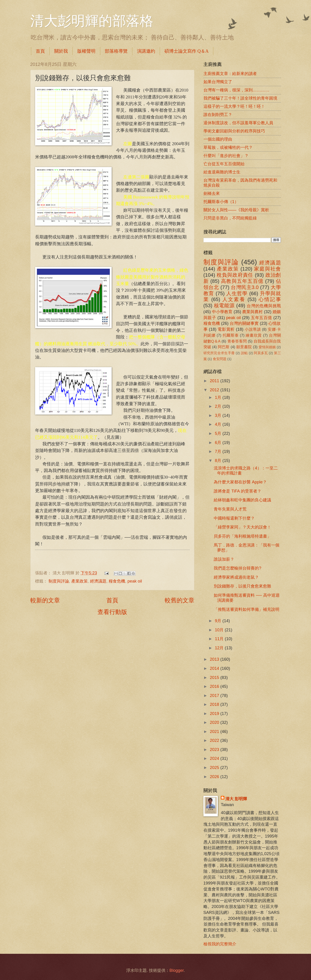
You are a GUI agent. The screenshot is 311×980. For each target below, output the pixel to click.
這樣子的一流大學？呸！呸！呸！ (234, 106)
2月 (219, 406)
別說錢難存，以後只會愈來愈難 (242, 586)
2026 (215, 777)
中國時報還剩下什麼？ (234, 518)
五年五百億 (261, 318)
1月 (219, 397)
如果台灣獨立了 (218, 82)
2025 (215, 767)
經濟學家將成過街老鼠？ (236, 577)
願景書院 (244, 347)
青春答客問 (237, 341)
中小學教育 (222, 312)
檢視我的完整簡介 (220, 944)
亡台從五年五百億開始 (224, 164)
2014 (215, 668)
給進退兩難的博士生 (222, 172)
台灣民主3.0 (245, 287)
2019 (215, 713)
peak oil (135, 581)
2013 (215, 659)
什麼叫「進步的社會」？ (226, 156)
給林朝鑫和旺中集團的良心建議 (242, 500)
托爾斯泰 (231, 335)
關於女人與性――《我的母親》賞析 (236, 210)
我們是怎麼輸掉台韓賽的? (237, 568)
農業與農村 (252, 312)
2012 (215, 390)
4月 (219, 424)
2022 (215, 740)
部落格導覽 (116, 51)
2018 (215, 704)
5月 (219, 433)
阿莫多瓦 (261, 353)
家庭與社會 (267, 269)
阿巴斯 (224, 347)
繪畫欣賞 (254, 335)
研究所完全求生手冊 (219, 353)
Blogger (177, 970)
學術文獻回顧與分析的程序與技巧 (234, 131)
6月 (219, 442)
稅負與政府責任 (235, 275)
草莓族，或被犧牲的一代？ (228, 147)
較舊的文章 (180, 600)
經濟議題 (98, 581)
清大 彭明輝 (236, 799)
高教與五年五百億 (242, 281)
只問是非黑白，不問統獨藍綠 (230, 218)
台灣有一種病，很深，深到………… (236, 90)
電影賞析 (226, 329)
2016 (215, 686)
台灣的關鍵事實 (244, 323)
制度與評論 (59, 581)
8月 (219, 460)
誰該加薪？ (224, 559)
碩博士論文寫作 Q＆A (187, 51)
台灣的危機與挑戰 (264, 306)
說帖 (244, 353)
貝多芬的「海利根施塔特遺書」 (242, 536)
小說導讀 (253, 329)
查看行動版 (112, 612)
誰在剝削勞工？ (218, 115)
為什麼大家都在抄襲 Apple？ (240, 482)
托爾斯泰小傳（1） (221, 202)
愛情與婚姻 (267, 347)
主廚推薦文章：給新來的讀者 (230, 73)
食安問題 (220, 359)
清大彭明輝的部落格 (92, 21)
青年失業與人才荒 (230, 509)
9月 (219, 621)
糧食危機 (117, 581)
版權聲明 (86, 51)
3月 (219, 415)
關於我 (61, 51)
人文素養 (234, 299)
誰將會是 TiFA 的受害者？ (237, 491)
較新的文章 (45, 600)
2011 (215, 381)
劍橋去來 (212, 193)
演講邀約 (146, 51)
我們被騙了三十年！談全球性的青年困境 (240, 98)
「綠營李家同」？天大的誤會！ (242, 527)
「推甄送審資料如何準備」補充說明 (247, 609)
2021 (215, 731)
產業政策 (80, 581)
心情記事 (270, 299)
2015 (215, 677)
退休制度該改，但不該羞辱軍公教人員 (238, 123)
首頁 (40, 51)
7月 (219, 451)
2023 (215, 749)
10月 (220, 630)
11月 (220, 639)
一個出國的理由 (218, 139)
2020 (215, 722)
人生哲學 (237, 293)
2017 (215, 695)
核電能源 (224, 306)
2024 (215, 758)
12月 (220, 648)
